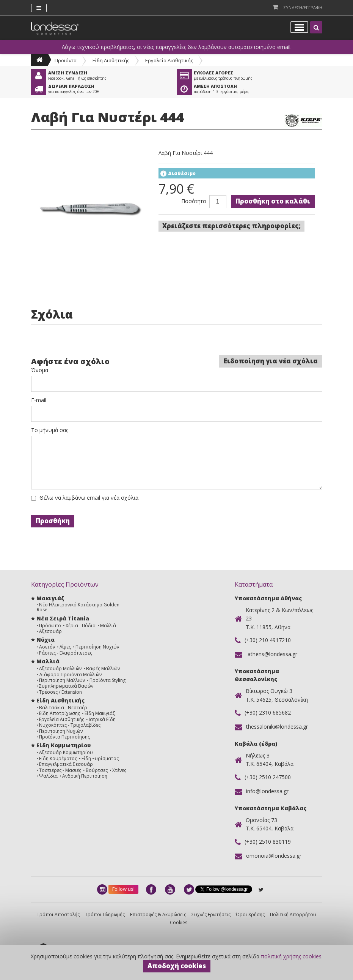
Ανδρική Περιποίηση (85, 776)
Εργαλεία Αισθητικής (169, 60)
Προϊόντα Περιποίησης (64, 737)
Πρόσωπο (50, 626)
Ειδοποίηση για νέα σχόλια (271, 361)
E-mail (39, 400)
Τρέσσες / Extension (60, 692)
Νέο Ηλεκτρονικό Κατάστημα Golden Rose (78, 607)
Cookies (179, 922)
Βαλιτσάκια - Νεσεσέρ (63, 708)
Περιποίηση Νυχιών (97, 647)
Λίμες (65, 647)
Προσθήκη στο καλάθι (273, 201)
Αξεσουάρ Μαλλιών (60, 668)
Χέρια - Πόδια (81, 626)
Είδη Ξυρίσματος (100, 758)
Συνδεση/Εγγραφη (303, 7)
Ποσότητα (194, 201)
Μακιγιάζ (50, 598)
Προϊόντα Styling (107, 680)
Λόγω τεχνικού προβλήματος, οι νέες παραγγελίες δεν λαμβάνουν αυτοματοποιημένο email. (177, 47)
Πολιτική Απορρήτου (293, 915)
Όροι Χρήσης (250, 915)
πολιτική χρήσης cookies (291, 956)
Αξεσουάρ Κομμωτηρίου (66, 752)
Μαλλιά (108, 626)
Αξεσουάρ (50, 631)
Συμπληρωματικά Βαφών (66, 686)
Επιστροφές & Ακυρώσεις (158, 915)
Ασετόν (47, 647)
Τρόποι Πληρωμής (105, 915)
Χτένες (119, 770)
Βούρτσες (97, 770)
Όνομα (40, 370)
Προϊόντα (66, 60)
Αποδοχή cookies (177, 966)
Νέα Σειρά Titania (63, 618)
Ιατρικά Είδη (102, 719)
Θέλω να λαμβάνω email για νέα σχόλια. (89, 498)
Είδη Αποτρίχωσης (60, 713)
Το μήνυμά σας (50, 430)
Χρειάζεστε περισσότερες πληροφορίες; (231, 226)
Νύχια (45, 640)
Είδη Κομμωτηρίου (64, 745)
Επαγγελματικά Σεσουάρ (66, 764)
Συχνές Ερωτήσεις (211, 915)
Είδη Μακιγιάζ (100, 713)
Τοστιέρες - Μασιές (60, 770)
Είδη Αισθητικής (111, 60)
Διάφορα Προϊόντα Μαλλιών (70, 675)
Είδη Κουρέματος (58, 758)
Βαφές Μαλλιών (103, 668)
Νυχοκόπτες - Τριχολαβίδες (70, 725)
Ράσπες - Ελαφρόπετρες (66, 653)
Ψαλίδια (48, 776)
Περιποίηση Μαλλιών (62, 680)
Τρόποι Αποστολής (58, 915)
